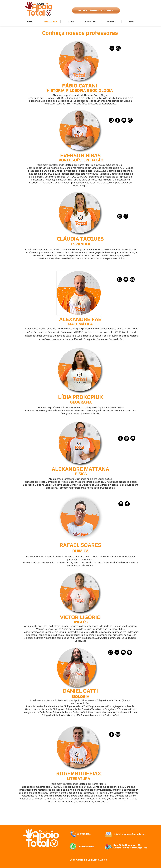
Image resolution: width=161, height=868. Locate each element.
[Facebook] (112, 48)
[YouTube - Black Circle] (133, 438)
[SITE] (118, 48)
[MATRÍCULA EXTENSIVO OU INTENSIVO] (96, 10)
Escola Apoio (100, 860)
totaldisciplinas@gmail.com (130, 834)
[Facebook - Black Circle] (126, 216)
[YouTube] (124, 120)
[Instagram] (111, 120)
